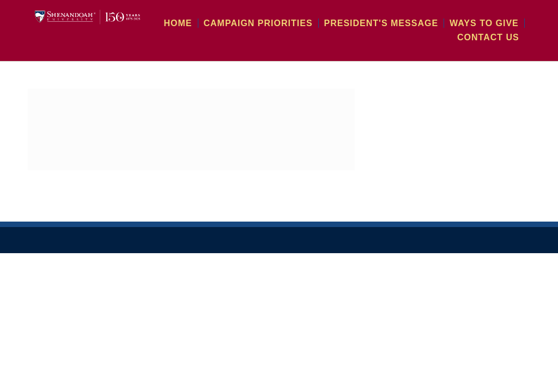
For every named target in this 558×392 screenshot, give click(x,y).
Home (225, 23)
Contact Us (493, 37)
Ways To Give (489, 23)
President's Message (400, 23)
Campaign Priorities (295, 23)
